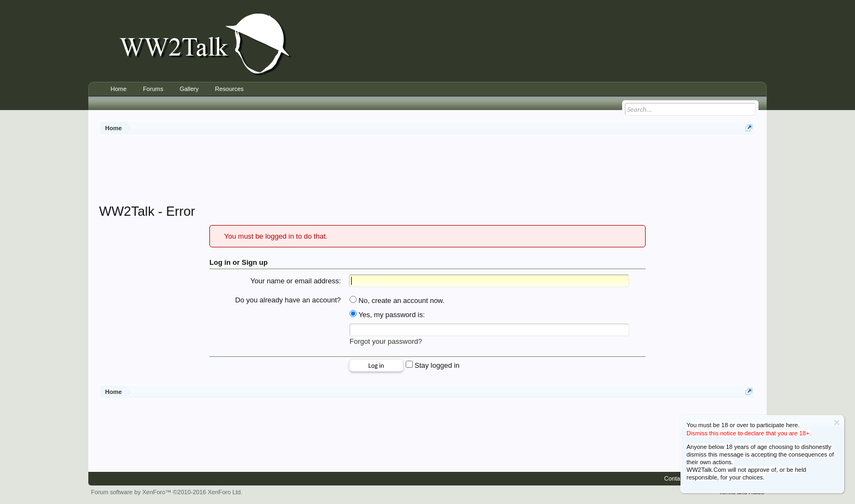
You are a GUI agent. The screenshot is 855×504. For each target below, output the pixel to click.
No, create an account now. (397, 300)
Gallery (189, 89)
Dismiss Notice (837, 423)
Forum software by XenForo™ (167, 492)
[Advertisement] (427, 171)
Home (119, 89)
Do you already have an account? (288, 300)
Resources (229, 89)
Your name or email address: (296, 281)
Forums (153, 89)
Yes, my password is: (387, 315)
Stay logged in (433, 365)
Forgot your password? (386, 341)
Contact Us (679, 478)
